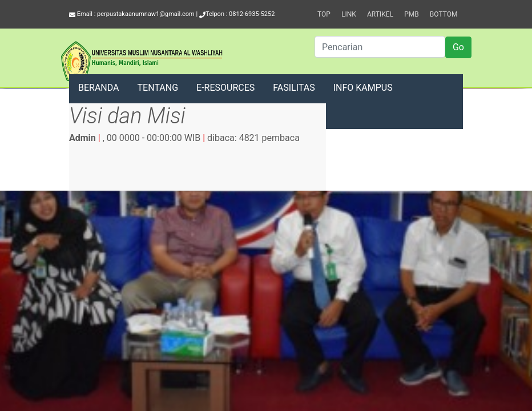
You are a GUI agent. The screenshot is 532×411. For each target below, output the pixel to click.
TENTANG (158, 88)
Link (349, 14)
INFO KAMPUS (363, 88)
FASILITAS (294, 88)
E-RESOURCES (225, 88)
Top (324, 14)
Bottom (444, 14)
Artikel (380, 14)
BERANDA (99, 88)
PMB (412, 14)
